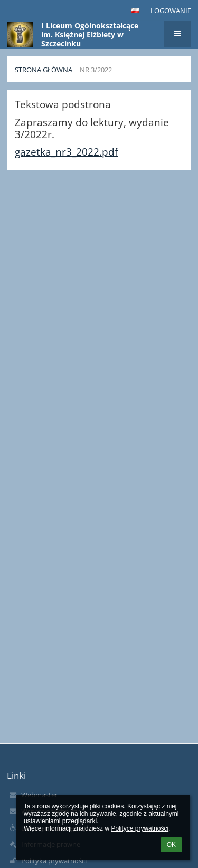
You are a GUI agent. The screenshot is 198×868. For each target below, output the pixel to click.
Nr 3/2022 (96, 70)
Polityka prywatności (54, 861)
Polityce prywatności (140, 828)
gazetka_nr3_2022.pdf (66, 152)
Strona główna (44, 70)
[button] (135, 11)
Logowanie (171, 11)
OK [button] (171, 845)
